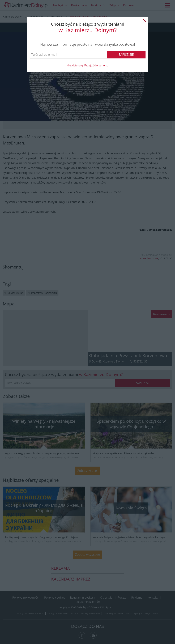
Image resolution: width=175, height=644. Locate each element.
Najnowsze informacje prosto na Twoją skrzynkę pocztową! (88, 44)
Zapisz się (126, 54)
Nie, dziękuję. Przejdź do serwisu (88, 65)
